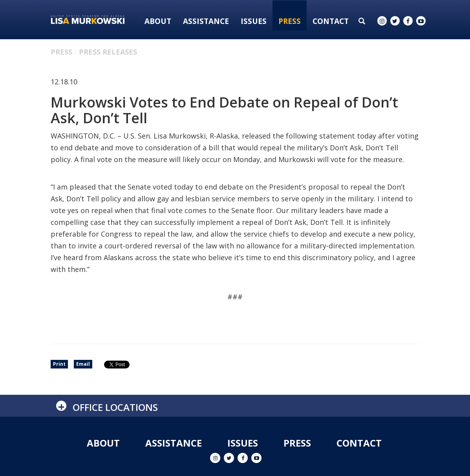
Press (290, 21)
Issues (254, 21)
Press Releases (108, 52)
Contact (331, 21)
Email (83, 364)
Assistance (206, 21)
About (158, 21)
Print (59, 364)
